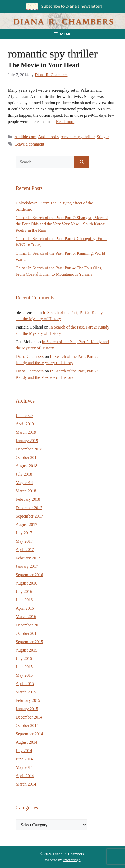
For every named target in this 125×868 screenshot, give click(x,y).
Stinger (103, 137)
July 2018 (24, 474)
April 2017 (25, 550)
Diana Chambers (30, 356)
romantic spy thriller (78, 137)
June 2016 (24, 600)
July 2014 (24, 751)
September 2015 (29, 642)
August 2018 (26, 466)
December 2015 (29, 625)
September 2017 (29, 516)
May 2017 (24, 541)
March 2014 (26, 784)
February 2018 (28, 499)
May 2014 (24, 767)
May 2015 (24, 675)
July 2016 (24, 591)
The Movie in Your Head (44, 65)
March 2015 (26, 692)
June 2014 (24, 759)
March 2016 (26, 617)
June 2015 (24, 667)
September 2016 (29, 575)
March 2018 (26, 491)
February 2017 (28, 558)
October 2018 (27, 457)
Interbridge (72, 860)
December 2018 (29, 449)
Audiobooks (48, 137)
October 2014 (27, 725)
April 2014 (25, 776)
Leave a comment (30, 144)
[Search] (82, 162)
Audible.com (25, 137)
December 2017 (29, 508)
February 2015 (28, 700)
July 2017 (24, 533)
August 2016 (26, 583)
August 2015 (26, 650)
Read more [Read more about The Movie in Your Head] (65, 122)
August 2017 (26, 524)
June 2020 (24, 416)
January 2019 (27, 441)
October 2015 (27, 633)
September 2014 (29, 734)
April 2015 (25, 684)
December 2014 (29, 717)
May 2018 (24, 483)
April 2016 (25, 608)
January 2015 (27, 709)
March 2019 (26, 432)
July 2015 (24, 658)
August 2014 (26, 742)
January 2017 (27, 566)
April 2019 (25, 424)
